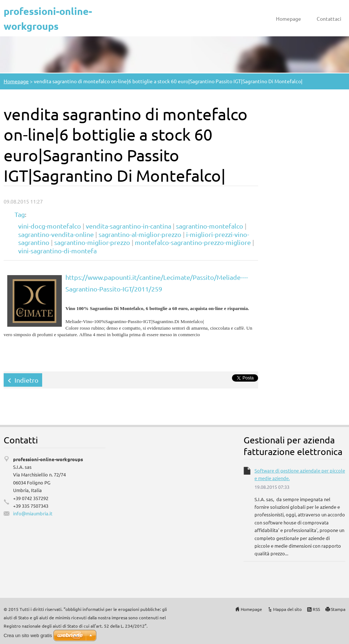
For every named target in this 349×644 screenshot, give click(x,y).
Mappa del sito (287, 609)
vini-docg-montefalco (50, 226)
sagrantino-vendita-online (56, 234)
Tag (20, 214)
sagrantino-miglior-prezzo (92, 242)
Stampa (338, 609)
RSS (316, 609)
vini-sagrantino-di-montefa (57, 251)
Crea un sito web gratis (28, 635)
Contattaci (329, 19)
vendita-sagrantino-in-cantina (129, 226)
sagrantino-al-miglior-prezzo (140, 234)
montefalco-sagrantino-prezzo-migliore (193, 242)
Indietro (27, 380)
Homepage (288, 19)
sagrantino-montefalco (210, 226)
